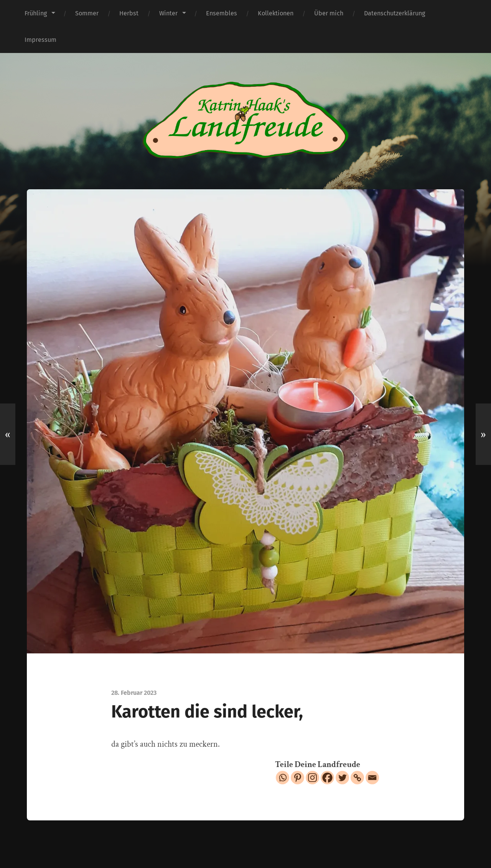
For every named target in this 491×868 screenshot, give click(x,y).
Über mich (329, 13)
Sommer (87, 13)
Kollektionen (276, 13)
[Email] (372, 778)
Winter (168, 13)
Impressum (40, 40)
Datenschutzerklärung (395, 13)
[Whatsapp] (283, 778)
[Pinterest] (297, 778)
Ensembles (222, 13)
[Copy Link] (357, 778)
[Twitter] (342, 778)
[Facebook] (327, 778)
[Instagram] (312, 778)
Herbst (129, 13)
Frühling (36, 13)
